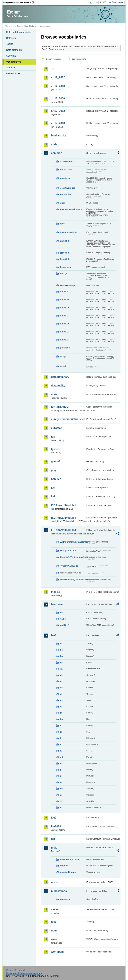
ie (61, 726)
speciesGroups (68, 872)
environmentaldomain (71, 209)
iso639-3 (64, 253)
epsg (63, 224)
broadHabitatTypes (70, 859)
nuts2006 (65, 300)
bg (61, 656)
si (61, 795)
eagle (63, 619)
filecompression (68, 232)
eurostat (56, 428)
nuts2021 (65, 332)
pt (61, 776)
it (61, 732)
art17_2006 (58, 99)
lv (61, 751)
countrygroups (68, 188)
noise (54, 882)
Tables (10, 44)
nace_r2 (64, 273)
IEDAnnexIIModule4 (63, 530)
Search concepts (79, 59)
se (61, 789)
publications (59, 891)
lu (61, 744)
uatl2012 (64, 625)
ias (53, 488)
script (63, 356)
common (57, 153)
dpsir (63, 203)
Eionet (19, 26)
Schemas (11, 56)
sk (61, 801)
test (53, 922)
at (61, 644)
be (61, 650)
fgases (55, 449)
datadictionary (60, 377)
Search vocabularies (55, 59)
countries (65, 178)
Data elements (14, 50)
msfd (54, 848)
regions (64, 866)
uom (54, 931)
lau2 (54, 818)
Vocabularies (14, 62)
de (61, 675)
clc (62, 613)
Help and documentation (19, 32)
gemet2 (56, 461)
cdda (54, 144)
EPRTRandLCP (61, 407)
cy (61, 662)
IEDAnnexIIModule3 (63, 518)
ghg (53, 470)
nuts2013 (65, 316)
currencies (66, 194)
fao (53, 437)
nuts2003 (65, 292)
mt (61, 757)
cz (61, 669)
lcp (53, 839)
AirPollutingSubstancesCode (73, 542)
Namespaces (13, 73)
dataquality (58, 386)
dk (61, 681)
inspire (55, 592)
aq (53, 68)
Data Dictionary (31, 26)
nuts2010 (65, 308)
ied (53, 497)
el (61, 694)
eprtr (54, 394)
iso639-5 (64, 259)
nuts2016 (65, 324)
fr (61, 713)
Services (11, 68)
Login (95, 2)
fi (61, 707)
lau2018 (56, 826)
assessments (67, 161)
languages (65, 267)
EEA (20, 2)
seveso (55, 909)
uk (61, 807)
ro (61, 782)
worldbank (58, 952)
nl (61, 763)
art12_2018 (58, 86)
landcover (57, 604)
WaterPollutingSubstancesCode (73, 579)
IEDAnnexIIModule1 (63, 505)
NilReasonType (68, 285)
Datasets (11, 38)
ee (61, 688)
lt (61, 738)
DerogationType (68, 551)
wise (54, 939)
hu (61, 719)
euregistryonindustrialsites (68, 419)
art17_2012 (58, 111)
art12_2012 (58, 77)
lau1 (54, 635)
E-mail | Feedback (16, 970)
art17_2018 (58, 123)
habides (56, 479)
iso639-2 (64, 241)
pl (61, 770)
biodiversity (58, 136)
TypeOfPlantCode (69, 566)
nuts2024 (65, 340)
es (61, 700)
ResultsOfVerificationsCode (73, 557)
